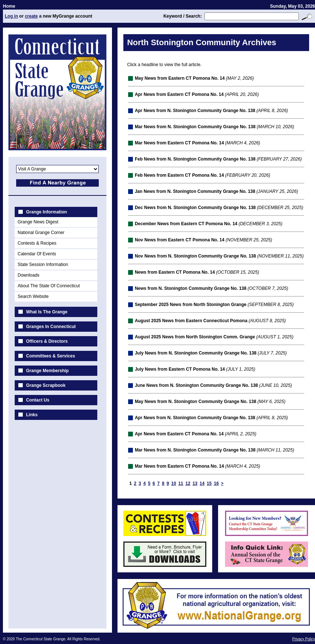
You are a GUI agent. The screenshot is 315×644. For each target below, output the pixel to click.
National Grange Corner (41, 233)
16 (216, 483)
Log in (11, 16)
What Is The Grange (47, 312)
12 (188, 483)
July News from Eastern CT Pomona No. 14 (180, 369)
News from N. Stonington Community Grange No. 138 (191, 288)
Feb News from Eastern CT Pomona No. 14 (179, 175)
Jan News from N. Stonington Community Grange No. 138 (195, 191)
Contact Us (38, 400)
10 (173, 483)
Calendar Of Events (37, 254)
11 (181, 483)
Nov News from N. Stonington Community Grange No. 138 (195, 256)
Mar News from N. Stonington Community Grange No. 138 (195, 127)
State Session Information (43, 265)
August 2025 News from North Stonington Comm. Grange (195, 337)
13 (195, 483)
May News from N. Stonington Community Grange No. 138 (195, 402)
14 (202, 483)
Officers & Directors (47, 341)
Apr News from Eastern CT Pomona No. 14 (179, 94)
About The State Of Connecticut (49, 286)
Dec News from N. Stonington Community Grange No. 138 (195, 208)
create (31, 16)
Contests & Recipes (37, 243)
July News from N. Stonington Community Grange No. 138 (195, 353)
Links (32, 415)
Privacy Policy (304, 639)
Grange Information (46, 212)
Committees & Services (50, 356)
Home (9, 6)
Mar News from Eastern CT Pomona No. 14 (179, 143)
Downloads (28, 275)
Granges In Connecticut (51, 327)
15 (209, 483)
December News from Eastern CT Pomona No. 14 (186, 224)
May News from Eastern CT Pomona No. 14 (180, 78)
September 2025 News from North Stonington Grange (191, 305)
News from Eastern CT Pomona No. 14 (175, 272)
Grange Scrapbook (46, 385)
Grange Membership (47, 371)
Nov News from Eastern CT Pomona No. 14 (180, 240)
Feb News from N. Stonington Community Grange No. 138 (195, 159)
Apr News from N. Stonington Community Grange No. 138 (195, 111)
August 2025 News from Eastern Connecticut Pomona (191, 321)
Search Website (33, 296)
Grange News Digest (38, 222)
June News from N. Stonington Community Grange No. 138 (196, 385)
